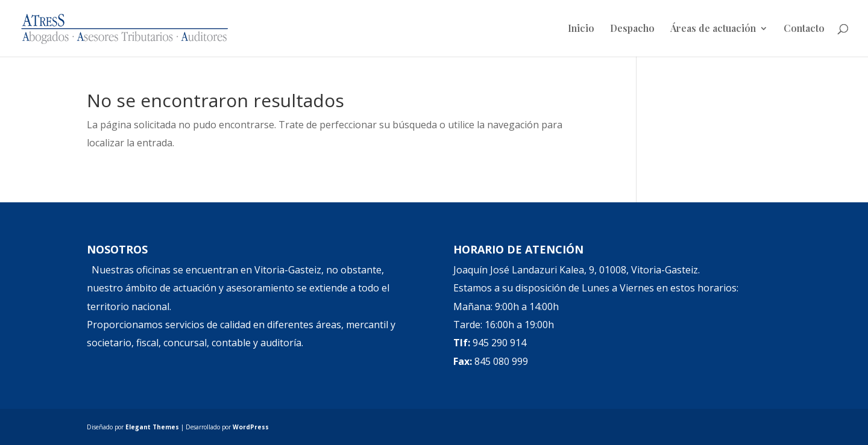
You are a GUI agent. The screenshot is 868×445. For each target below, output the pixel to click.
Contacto (804, 29)
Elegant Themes (152, 427)
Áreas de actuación (713, 29)
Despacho (632, 29)
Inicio (581, 29)
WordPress (251, 427)
